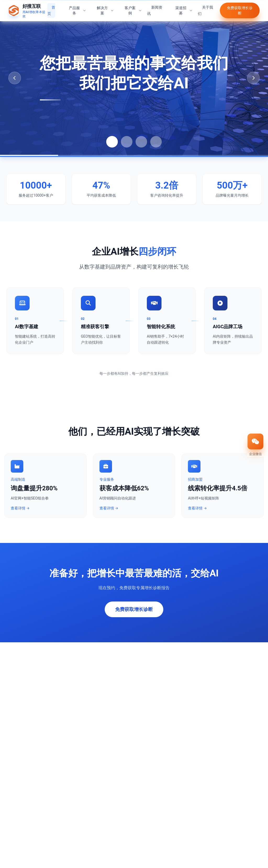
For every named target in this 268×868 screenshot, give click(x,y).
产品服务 (77, 8)
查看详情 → (20, 509)
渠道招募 (184, 8)
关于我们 (205, 8)
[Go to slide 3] (141, 142)
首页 (51, 8)
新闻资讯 (155, 8)
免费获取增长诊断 (240, 8)
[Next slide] (253, 78)
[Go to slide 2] (127, 142)
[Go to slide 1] (112, 142)
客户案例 (133, 8)
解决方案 (105, 8)
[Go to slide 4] (156, 142)
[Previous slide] (15, 78)
